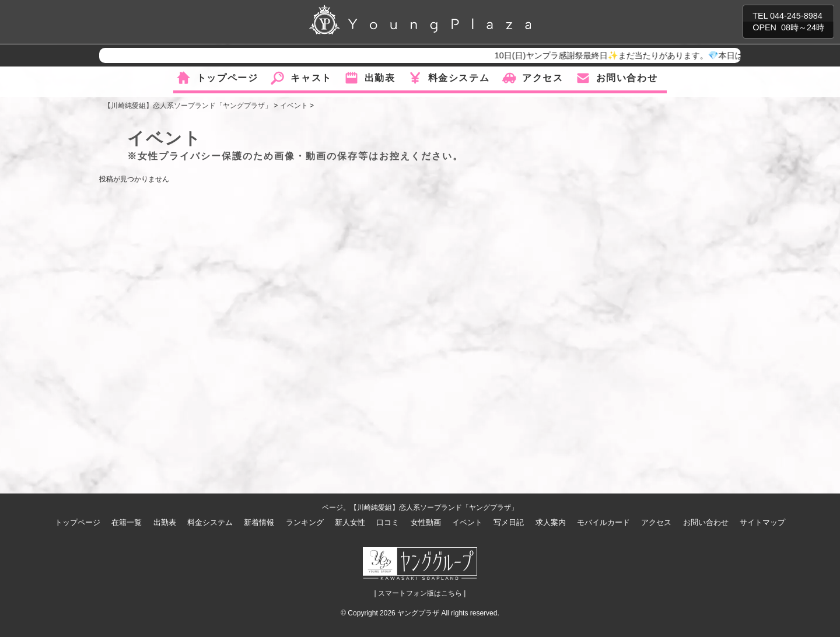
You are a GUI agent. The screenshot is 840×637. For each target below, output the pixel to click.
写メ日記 (509, 522)
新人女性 (350, 522)
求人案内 (551, 522)
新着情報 (259, 522)
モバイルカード (603, 522)
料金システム (459, 78)
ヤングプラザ (418, 613)
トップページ (228, 78)
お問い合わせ (627, 78)
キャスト (311, 78)
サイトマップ (762, 522)
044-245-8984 (796, 16)
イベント (467, 522)
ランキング (305, 522)
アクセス (542, 78)
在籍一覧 (127, 522)
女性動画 (426, 522)
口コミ (388, 522)
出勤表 (380, 78)
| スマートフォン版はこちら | (420, 593)
